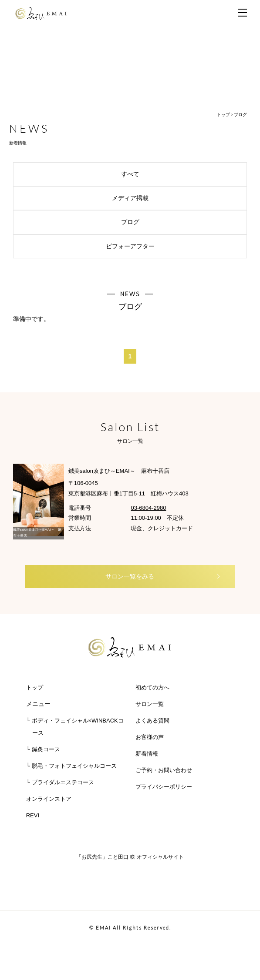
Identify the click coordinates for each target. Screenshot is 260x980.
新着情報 (147, 754)
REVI (33, 815)
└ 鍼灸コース (43, 749)
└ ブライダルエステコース (60, 782)
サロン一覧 (150, 704)
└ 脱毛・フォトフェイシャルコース (71, 766)
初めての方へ (152, 687)
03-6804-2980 (148, 508)
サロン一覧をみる (163, 576)
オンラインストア (49, 799)
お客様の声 (150, 737)
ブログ (181, 222)
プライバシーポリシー (164, 787)
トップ (223, 115)
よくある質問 (152, 721)
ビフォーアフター (173, 246)
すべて (181, 174)
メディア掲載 (176, 198)
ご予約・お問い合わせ (164, 770)
